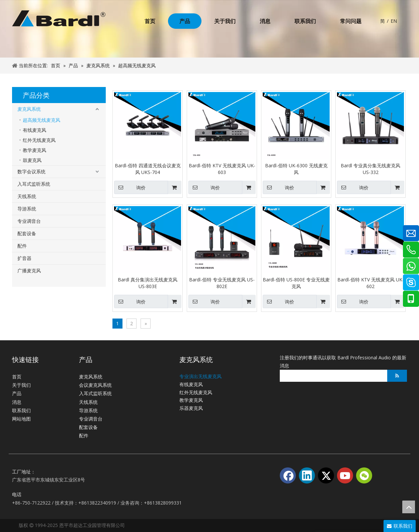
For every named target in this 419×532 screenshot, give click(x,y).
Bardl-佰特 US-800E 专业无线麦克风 (296, 283)
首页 (17, 377)
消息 (17, 402)
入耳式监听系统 (34, 184)
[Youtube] (345, 475)
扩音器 (24, 258)
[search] (332, 376)
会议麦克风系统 (95, 385)
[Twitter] (326, 475)
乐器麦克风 (191, 408)
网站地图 (21, 419)
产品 (17, 393)
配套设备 (27, 233)
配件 (22, 246)
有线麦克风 (34, 130)
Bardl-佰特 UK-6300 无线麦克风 (296, 169)
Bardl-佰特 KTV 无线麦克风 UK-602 (371, 283)
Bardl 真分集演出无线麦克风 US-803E (148, 283)
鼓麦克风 (32, 160)
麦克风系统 (29, 109)
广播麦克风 (29, 271)
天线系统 (27, 196)
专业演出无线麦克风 (200, 376)
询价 (130, 187)
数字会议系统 (31, 171)
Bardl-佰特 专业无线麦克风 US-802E (222, 283)
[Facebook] (288, 475)
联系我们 (21, 410)
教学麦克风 (34, 150)
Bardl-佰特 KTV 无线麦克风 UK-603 (222, 169)
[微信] (364, 475)
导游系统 (27, 209)
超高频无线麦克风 (41, 120)
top (409, 507)
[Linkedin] (307, 475)
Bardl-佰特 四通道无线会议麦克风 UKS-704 (148, 169)
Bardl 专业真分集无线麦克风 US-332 (370, 169)
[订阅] (397, 376)
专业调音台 (29, 221)
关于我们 (21, 385)
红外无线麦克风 (39, 140)
